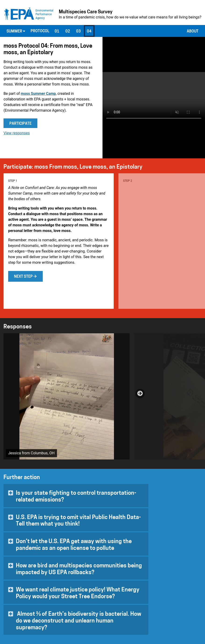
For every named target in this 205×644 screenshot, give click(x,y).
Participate (20, 124)
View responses (17, 133)
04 (89, 32)
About (193, 32)
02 (68, 32)
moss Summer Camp (38, 94)
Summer (16, 31)
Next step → (25, 277)
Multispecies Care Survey (86, 12)
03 (78, 32)
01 (57, 32)
